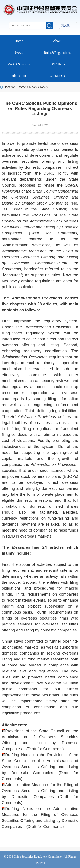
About (57, 41)
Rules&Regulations (57, 53)
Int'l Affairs (57, 64)
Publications (19, 76)
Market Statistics (19, 64)
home (22, 87)
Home (19, 41)
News (19, 52)
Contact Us (57, 76)
